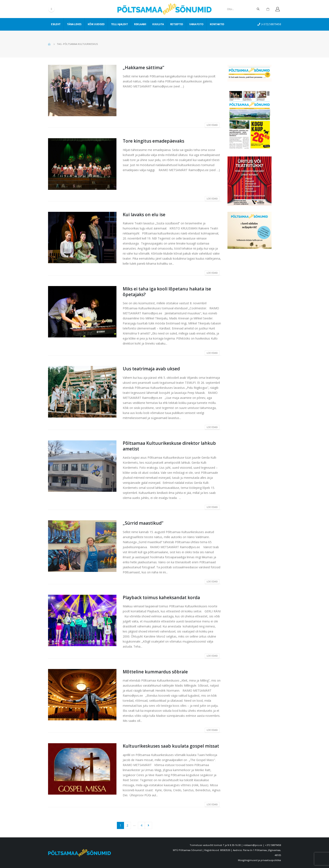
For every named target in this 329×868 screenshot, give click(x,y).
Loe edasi (212, 125)
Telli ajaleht (119, 24)
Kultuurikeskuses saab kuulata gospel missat (171, 746)
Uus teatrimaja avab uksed (151, 369)
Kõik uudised (96, 24)
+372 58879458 (273, 845)
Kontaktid (217, 24)
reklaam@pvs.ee (253, 845)
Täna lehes (74, 24)
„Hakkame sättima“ (143, 68)
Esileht (56, 24)
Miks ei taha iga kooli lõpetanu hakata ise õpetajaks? (167, 292)
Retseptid (177, 24)
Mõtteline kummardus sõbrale (155, 672)
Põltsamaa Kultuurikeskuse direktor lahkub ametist (169, 446)
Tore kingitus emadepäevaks (153, 141)
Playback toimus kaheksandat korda (161, 597)
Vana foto (196, 24)
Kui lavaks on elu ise (144, 215)
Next (148, 826)
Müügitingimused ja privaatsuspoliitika (259, 860)
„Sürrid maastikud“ (143, 523)
